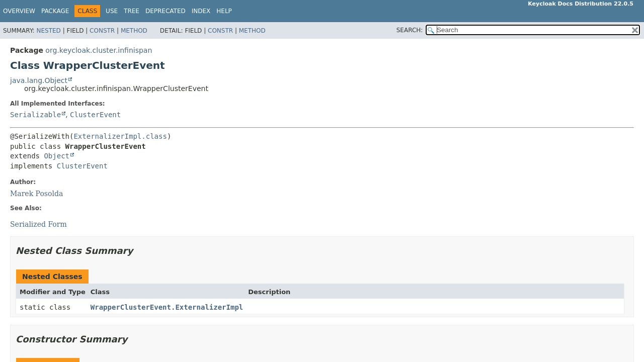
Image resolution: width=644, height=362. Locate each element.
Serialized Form (38, 224)
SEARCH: (410, 30)
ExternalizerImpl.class (120, 136)
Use (112, 11)
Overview (19, 11)
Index (201, 11)
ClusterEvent (95, 115)
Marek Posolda (36, 194)
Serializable (35, 115)
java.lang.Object (39, 80)
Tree (132, 11)
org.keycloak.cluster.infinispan (99, 50)
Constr (102, 31)
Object (57, 156)
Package (55, 11)
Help (224, 11)
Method (134, 31)
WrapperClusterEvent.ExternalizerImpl (167, 307)
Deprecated (166, 11)
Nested (48, 31)
